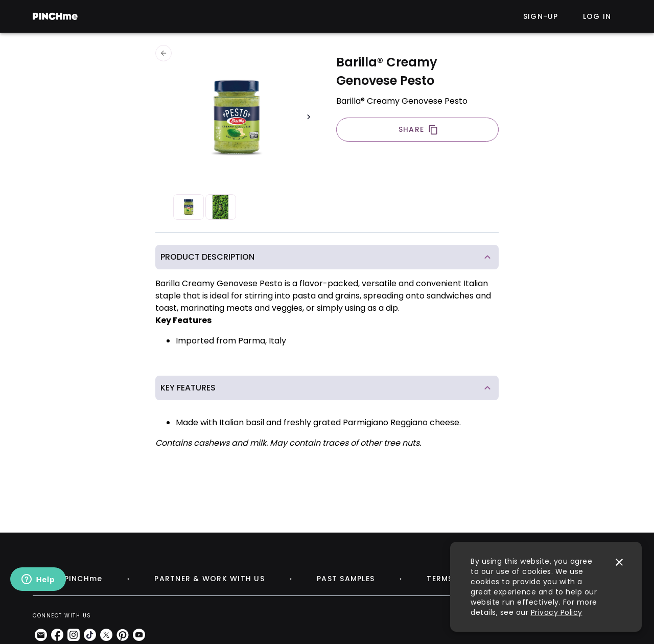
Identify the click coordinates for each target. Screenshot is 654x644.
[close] (619, 562)
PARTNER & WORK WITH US (209, 579)
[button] (327, 257)
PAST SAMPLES (346, 579)
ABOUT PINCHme (67, 579)
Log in (597, 16)
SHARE (418, 130)
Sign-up (541, 16)
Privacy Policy (557, 612)
